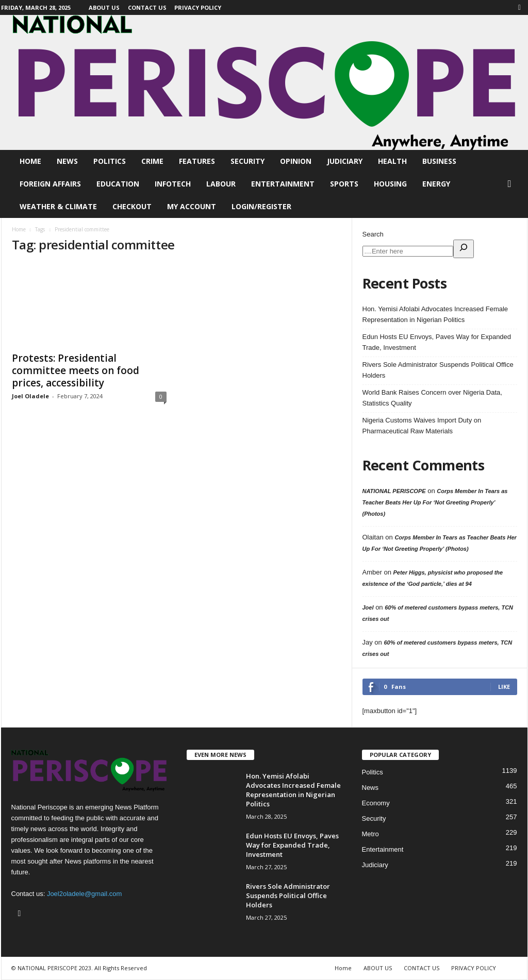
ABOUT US (104, 7)
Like (504, 687)
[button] (512, 184)
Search (373, 234)
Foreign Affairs (50, 184)
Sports (344, 184)
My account (192, 206)
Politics (110, 161)
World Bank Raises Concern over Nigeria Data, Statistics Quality (432, 398)
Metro (370, 834)
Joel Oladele (30, 396)
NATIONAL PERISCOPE (394, 491)
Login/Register (261, 206)
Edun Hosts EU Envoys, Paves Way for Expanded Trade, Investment (437, 342)
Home (30, 161)
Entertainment (283, 184)
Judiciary (345, 161)
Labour (221, 184)
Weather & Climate (58, 206)
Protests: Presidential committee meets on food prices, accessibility (76, 370)
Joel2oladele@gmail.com (84, 894)
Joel (368, 607)
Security (247, 161)
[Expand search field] (464, 249)
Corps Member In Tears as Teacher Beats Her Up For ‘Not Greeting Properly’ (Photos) (435, 502)
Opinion (296, 161)
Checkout (132, 206)
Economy (376, 803)
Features (197, 161)
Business (439, 161)
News (67, 161)
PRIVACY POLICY (198, 7)
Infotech (173, 184)
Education (118, 184)
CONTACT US (147, 7)
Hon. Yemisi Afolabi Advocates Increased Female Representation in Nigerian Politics (435, 314)
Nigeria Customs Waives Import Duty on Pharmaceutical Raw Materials (422, 426)
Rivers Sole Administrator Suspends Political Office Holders (438, 370)
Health (392, 161)
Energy (436, 184)
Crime (152, 161)
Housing (390, 184)
